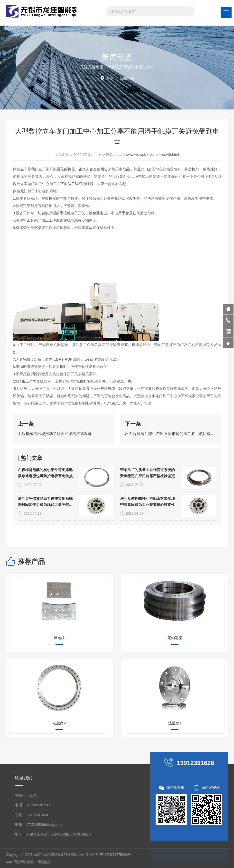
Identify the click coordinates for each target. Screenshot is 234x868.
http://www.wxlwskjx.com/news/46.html (148, 154)
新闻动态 (127, 78)
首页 (110, 78)
